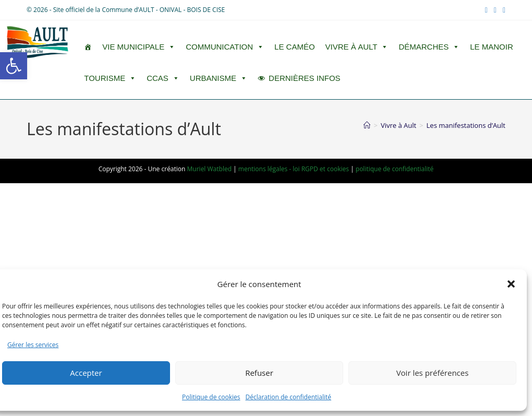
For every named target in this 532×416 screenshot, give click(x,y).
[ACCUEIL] (88, 47)
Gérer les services (33, 345)
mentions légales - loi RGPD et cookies (294, 169)
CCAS (163, 78)
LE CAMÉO (295, 47)
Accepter (86, 373)
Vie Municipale (139, 47)
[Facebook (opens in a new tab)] (486, 10)
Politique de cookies (211, 397)
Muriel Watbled (209, 169)
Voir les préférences (433, 373)
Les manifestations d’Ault (466, 125)
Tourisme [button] (110, 78)
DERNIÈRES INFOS (305, 78)
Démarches (429, 47)
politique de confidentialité (395, 169)
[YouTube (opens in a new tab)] (495, 10)
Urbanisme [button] (219, 78)
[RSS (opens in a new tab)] (503, 10)
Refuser (259, 373)
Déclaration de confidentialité (289, 397)
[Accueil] (367, 125)
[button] (14, 66)
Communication (225, 47)
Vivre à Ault (357, 47)
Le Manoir (492, 47)
